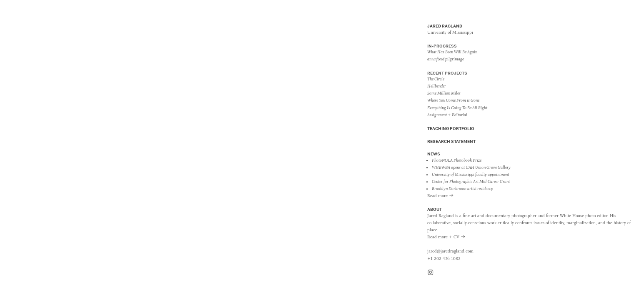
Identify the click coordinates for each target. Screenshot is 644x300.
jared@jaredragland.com (450, 251)
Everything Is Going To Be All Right (457, 108)
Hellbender (437, 86)
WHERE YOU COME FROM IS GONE (82, 146)
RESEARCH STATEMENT (451, 141)
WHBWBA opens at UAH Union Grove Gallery (471, 167)
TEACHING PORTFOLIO (451, 128)
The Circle (436, 79)
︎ (431, 273)
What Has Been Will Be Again (452, 52)
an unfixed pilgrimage (446, 59)
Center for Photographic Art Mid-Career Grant (471, 182)
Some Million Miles (444, 93)
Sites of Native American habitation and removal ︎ (61, 155)
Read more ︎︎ (441, 196)
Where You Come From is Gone (453, 100)
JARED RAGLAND (445, 26)
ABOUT (435, 209)
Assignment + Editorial (447, 115)
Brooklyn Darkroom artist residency (462, 189)
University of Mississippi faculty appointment (470, 175)
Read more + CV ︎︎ (446, 237)
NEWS (434, 154)
